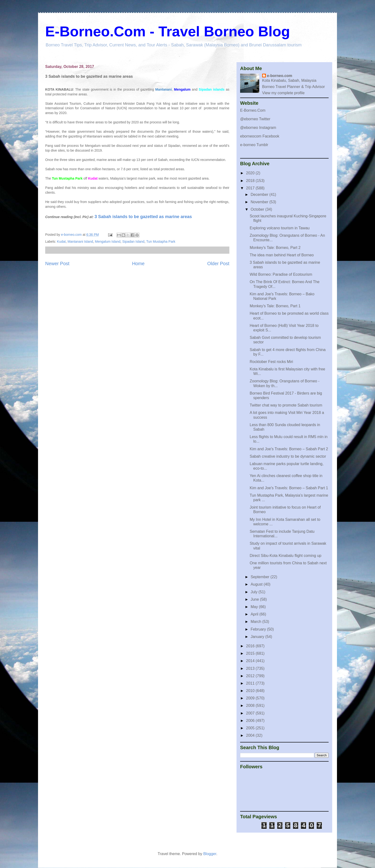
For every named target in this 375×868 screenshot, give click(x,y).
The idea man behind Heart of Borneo (282, 255)
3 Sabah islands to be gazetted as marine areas (143, 217)
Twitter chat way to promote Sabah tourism (286, 405)
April (255, 614)
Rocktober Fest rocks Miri (271, 362)
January (258, 637)
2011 (251, 683)
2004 (251, 735)
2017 (251, 188)
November (260, 202)
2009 (251, 698)
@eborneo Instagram (258, 128)
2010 (251, 691)
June (255, 599)
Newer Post (57, 264)
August (257, 584)
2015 (251, 653)
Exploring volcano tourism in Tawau (280, 228)
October (258, 209)
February (259, 629)
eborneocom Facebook (260, 136)
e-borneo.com (280, 76)
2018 (251, 181)
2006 (251, 721)
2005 (251, 728)
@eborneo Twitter (255, 119)
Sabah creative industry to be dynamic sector (288, 456)
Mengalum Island (108, 242)
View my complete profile (283, 93)
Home (138, 264)
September (261, 577)
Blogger (210, 854)
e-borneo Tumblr (254, 145)
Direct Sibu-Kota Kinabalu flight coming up (286, 556)
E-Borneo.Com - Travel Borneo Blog (168, 31)
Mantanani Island (80, 242)
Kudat (61, 242)
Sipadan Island (133, 242)
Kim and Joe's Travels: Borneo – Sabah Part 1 (289, 488)
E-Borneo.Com (253, 110)
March (256, 622)
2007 (251, 713)
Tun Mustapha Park (161, 242)
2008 (251, 706)
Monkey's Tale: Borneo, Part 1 (275, 306)
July (255, 592)
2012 (251, 676)
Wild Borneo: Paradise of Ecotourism (281, 274)
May (255, 607)
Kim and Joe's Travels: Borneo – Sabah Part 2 (289, 449)
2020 (251, 173)
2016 (251, 646)
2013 (251, 668)
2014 (251, 661)
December (260, 195)
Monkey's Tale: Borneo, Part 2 (275, 248)
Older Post (218, 264)
